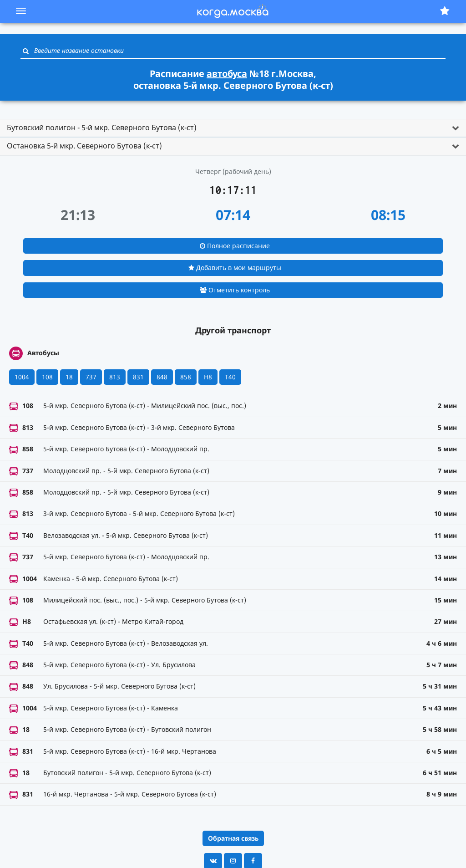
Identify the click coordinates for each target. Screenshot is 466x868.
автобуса (227, 74)
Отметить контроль (235, 290)
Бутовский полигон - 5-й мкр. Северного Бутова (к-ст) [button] (102, 128)
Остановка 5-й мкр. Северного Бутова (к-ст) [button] (84, 146)
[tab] (233, 128)
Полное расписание (235, 246)
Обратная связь (233, 838)
